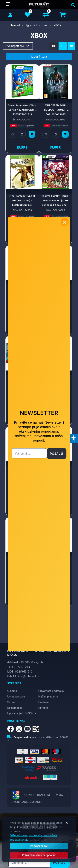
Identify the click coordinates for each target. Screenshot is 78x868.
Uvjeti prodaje (16, 696)
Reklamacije (15, 708)
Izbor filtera (39, 57)
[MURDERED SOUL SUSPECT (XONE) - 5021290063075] (65, 134)
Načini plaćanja (48, 696)
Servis (11, 702)
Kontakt (43, 708)
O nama (12, 691)
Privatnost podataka (51, 691)
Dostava (43, 702)
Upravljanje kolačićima (22, 713)
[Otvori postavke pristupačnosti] (74, 439)
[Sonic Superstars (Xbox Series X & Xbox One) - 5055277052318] (32, 134)
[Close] (39, 846)
